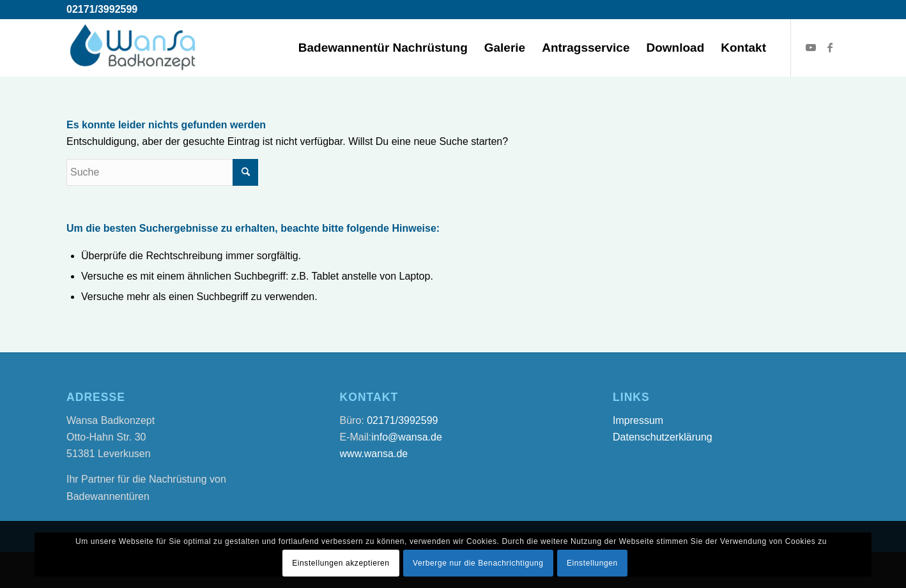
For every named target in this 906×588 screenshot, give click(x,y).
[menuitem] (383, 48)
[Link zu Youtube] (811, 47)
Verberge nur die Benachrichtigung (478, 563)
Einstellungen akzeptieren (341, 563)
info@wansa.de (407, 437)
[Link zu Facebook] (830, 47)
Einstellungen (592, 563)
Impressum (638, 420)
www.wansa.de (374, 454)
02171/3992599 (102, 9)
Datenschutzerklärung (663, 437)
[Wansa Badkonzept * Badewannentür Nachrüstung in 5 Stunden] (133, 48)
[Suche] (162, 172)
